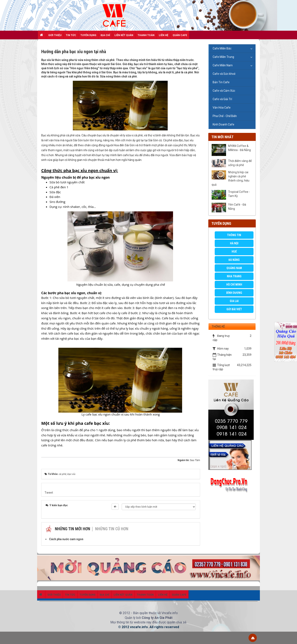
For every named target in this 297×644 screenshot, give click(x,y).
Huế (234, 252)
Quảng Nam (234, 268)
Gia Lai (234, 301)
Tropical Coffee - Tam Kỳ (239, 194)
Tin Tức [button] (71, 35)
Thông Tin (234, 235)
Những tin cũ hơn (112, 529)
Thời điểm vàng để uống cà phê (240, 163)
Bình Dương (234, 293)
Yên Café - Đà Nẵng (237, 207)
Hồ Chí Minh (234, 285)
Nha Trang (234, 276)
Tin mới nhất (222, 137)
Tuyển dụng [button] (88, 35)
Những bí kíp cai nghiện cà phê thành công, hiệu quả (230, 178)
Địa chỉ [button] (105, 35)
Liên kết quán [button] (124, 35)
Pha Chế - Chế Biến (225, 116)
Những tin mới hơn (72, 529)
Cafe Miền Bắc (222, 48)
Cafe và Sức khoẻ (224, 74)
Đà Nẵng (234, 260)
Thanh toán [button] (146, 35)
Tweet (49, 493)
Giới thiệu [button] (55, 35)
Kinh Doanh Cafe (223, 124)
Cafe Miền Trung (223, 57)
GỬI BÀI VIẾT (234, 309)
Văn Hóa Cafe (222, 108)
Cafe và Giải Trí (222, 99)
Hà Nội (234, 243)
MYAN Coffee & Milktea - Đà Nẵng (239, 148)
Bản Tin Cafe (221, 82)
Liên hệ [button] (164, 35)
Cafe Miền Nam (223, 65)
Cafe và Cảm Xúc (224, 91)
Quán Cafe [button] (180, 35)
